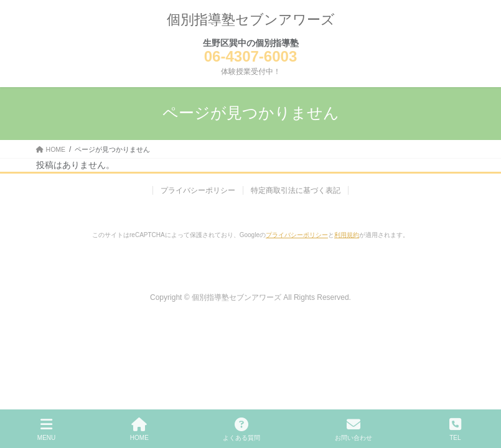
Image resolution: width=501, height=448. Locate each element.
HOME (139, 429)
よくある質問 (241, 429)
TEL (456, 429)
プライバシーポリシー (198, 190)
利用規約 (347, 235)
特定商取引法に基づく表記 (296, 190)
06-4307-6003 (250, 56)
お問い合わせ (354, 429)
